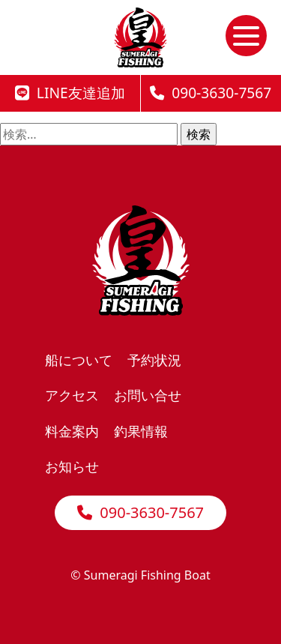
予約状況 (154, 359)
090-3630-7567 (140, 512)
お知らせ (72, 466)
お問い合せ (148, 395)
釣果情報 (141, 431)
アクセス (72, 395)
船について (79, 359)
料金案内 (72, 431)
